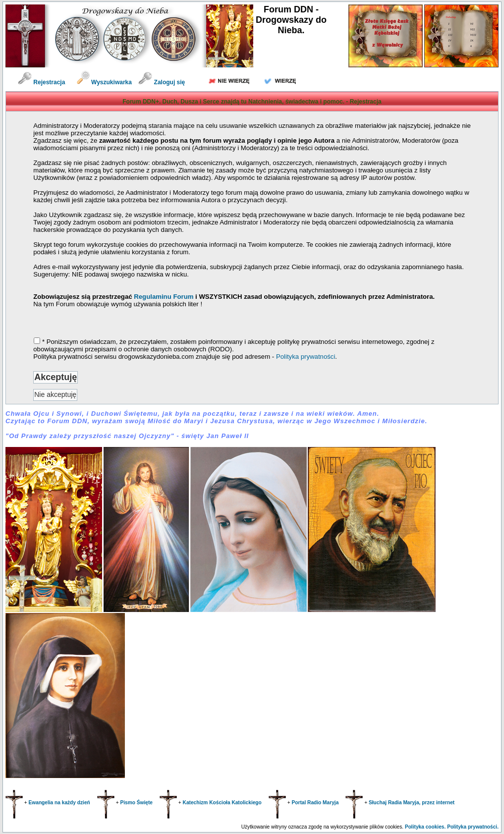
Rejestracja (41, 82)
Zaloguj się (162, 82)
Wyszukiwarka (105, 82)
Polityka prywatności (306, 357)
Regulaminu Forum (165, 297)
